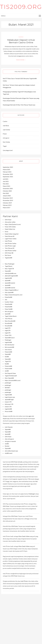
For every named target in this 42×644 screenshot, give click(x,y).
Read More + (21, 60)
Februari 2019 (7, 205)
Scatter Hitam (9, 302)
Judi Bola (6, 126)
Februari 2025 (7, 172)
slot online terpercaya (11, 451)
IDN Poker (8, 220)
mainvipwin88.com (10, 273)
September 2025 (8, 167)
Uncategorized (8, 150)
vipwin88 (8, 280)
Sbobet (7, 446)
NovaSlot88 (8, 323)
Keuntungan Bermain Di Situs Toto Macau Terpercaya (19, 105)
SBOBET (8, 388)
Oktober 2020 (7, 191)
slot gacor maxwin (10, 441)
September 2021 (8, 177)
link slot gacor (9, 311)
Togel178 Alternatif (11, 376)
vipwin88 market (10, 283)
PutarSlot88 (8, 297)
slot (6, 300)
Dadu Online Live (10, 229)
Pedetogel (8, 340)
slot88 (7, 371)
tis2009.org (21, 7)
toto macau (8, 349)
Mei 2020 (6, 193)
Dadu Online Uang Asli (12, 234)
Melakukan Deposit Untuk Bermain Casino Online (21, 41)
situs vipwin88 (9, 292)
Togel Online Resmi (11, 316)
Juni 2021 (6, 181)
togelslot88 (8, 278)
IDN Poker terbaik (17, 462)
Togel (5, 146)
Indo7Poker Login (10, 246)
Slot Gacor (8, 255)
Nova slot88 (9, 411)
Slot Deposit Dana (10, 373)
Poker (5, 134)
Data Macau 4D (10, 236)
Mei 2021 (6, 184)
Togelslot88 (8, 258)
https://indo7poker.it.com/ (13, 224)
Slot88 (7, 357)
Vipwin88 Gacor (10, 338)
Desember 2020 (8, 188)
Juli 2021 (6, 179)
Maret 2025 (6, 169)
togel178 (8, 328)
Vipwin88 (8, 271)
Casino (21, 37)
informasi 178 (9, 404)
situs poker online (10, 222)
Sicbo (6, 232)
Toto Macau (8, 318)
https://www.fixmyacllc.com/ (14, 295)
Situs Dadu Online (24, 536)
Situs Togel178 (9, 269)
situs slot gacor (9, 439)
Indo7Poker (8, 241)
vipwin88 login (9, 399)
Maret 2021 (6, 186)
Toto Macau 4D (10, 248)
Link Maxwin (9, 427)
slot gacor (6, 138)
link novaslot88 (9, 347)
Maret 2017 (6, 208)
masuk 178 (8, 402)
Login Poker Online (11, 239)
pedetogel (8, 383)
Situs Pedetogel (10, 264)
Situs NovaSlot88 (10, 321)
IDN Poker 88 (9, 253)
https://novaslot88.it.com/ (13, 380)
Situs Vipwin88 (9, 378)
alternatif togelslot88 (11, 276)
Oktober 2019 (7, 203)
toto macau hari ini (26, 561)
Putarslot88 (8, 352)
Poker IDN (8, 335)
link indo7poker (10, 345)
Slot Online (6, 142)
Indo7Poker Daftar (11, 243)
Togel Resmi (8, 266)
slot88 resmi (9, 453)
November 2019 (8, 200)
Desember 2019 (8, 198)
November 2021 (8, 174)
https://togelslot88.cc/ (12, 290)
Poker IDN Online (10, 227)
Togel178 (8, 361)
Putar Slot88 (9, 309)
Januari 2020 (7, 196)
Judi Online (6, 130)
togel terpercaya (10, 397)
